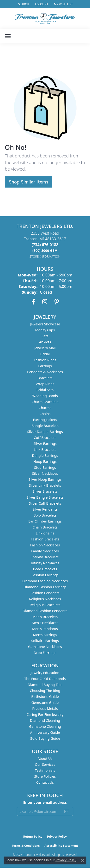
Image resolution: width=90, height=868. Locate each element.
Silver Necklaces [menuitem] (45, 473)
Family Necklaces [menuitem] (45, 551)
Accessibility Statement (61, 846)
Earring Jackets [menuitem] (45, 420)
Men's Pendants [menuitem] (45, 629)
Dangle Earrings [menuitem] (45, 456)
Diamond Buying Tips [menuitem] (45, 685)
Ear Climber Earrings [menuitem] (45, 521)
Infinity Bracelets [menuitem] (45, 557)
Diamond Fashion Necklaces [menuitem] (45, 581)
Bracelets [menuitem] (45, 378)
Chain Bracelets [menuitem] (45, 527)
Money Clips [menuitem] (45, 330)
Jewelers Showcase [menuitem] (45, 324)
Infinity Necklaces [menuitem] (45, 563)
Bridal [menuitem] (45, 354)
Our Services (45, 764)
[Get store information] (45, 256)
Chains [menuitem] (45, 414)
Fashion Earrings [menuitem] (45, 575)
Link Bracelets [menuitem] (45, 450)
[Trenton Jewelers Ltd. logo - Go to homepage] (45, 19)
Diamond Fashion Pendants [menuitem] (45, 611)
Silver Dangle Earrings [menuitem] (45, 432)
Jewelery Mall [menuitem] (45, 348)
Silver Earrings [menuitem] (45, 444)
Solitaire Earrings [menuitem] (45, 641)
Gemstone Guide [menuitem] (45, 703)
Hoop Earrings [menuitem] (45, 461)
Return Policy (33, 837)
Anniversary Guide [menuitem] (45, 732)
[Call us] (45, 251)
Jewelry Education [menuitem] (45, 673)
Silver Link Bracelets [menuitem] (45, 485)
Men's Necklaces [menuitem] (45, 623)
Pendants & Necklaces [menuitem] (45, 372)
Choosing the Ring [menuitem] (45, 691)
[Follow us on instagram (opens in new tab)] (45, 302)
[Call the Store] (45, 245)
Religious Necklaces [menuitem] (45, 599)
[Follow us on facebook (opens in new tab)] (33, 302)
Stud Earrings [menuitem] (45, 467)
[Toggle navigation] (8, 36)
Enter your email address (45, 802)
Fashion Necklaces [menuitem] (45, 545)
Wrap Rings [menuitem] (45, 384)
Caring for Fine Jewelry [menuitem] (45, 714)
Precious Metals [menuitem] (45, 709)
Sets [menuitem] (45, 336)
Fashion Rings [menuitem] (45, 360)
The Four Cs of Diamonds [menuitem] (45, 679)
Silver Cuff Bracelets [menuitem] (45, 503)
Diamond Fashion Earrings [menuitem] (45, 587)
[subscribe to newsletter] (67, 811)
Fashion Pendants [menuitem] (45, 593)
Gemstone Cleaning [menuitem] (45, 726)
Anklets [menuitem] (45, 342)
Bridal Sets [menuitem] (45, 390)
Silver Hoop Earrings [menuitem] (45, 479)
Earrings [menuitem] (45, 366)
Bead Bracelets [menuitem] (45, 569)
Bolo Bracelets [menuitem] (45, 515)
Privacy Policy (57, 837)
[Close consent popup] (83, 860)
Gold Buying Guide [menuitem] (45, 738)
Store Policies (45, 776)
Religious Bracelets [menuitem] (45, 605)
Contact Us (45, 782)
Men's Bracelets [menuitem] (45, 617)
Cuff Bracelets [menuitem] (45, 438)
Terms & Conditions (26, 846)
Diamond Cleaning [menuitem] (45, 720)
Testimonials (45, 770)
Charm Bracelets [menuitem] (45, 402)
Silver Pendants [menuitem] (45, 509)
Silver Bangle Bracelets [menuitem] (45, 497)
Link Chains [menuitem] (45, 533)
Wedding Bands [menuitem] (45, 396)
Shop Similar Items (29, 182)
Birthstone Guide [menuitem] (45, 697)
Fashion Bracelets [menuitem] (45, 539)
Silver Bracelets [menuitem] (45, 491)
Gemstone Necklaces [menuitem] (45, 647)
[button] (23, 4)
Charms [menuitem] (45, 408)
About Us (45, 758)
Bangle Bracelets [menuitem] (45, 426)
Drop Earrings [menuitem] (45, 653)
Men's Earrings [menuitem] (45, 635)
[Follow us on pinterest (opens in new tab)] (57, 302)
